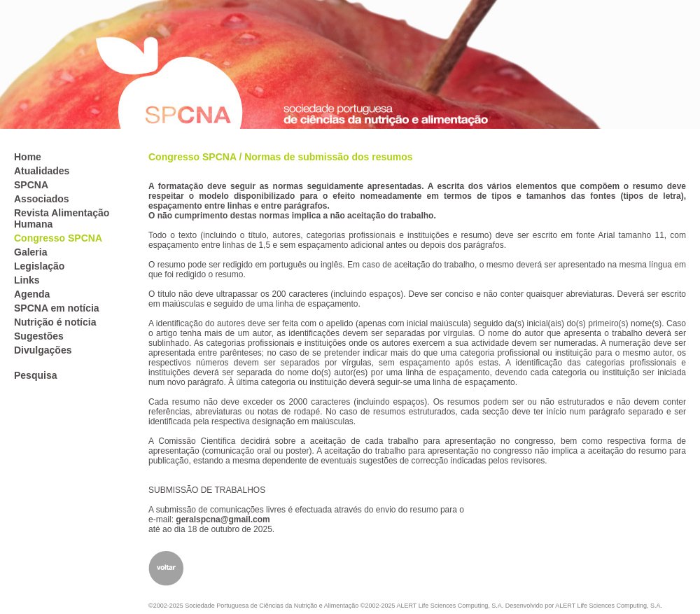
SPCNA (31, 185)
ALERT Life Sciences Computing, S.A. (609, 606)
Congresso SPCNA (58, 238)
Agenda (32, 294)
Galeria (30, 252)
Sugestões (39, 336)
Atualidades (42, 171)
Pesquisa (35, 375)
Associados (42, 199)
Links (27, 280)
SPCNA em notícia (57, 308)
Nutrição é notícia (55, 322)
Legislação (39, 266)
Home (28, 157)
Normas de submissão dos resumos (328, 157)
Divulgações (43, 350)
